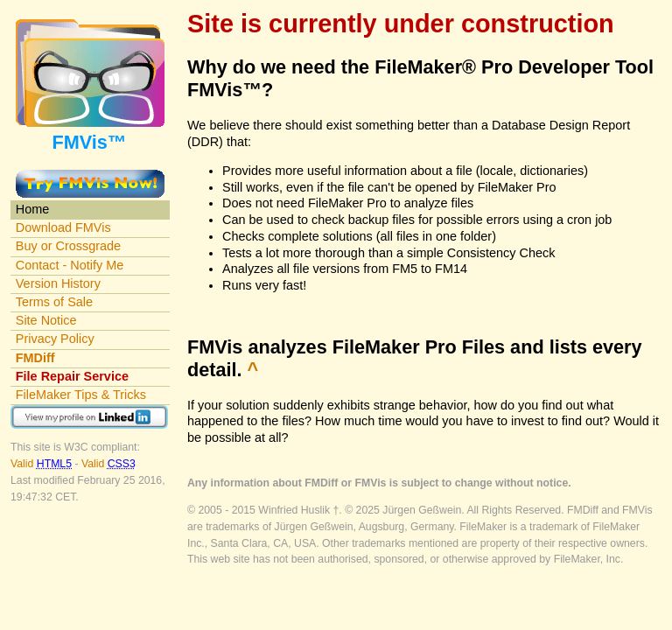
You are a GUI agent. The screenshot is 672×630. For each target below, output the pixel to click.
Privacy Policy (55, 339)
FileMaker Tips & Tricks (81, 395)
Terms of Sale (54, 302)
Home (33, 209)
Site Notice (46, 320)
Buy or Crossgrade (68, 246)
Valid (42, 464)
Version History (58, 283)
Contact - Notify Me (70, 265)
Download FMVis (63, 227)
